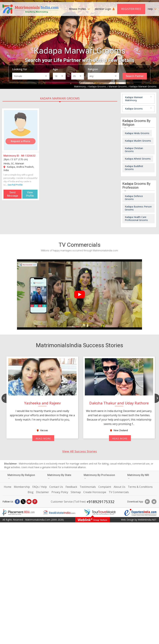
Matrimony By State (59, 476)
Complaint (105, 487)
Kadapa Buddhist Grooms (134, 168)
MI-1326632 (28, 156)
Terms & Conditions (140, 487)
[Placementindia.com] (18, 512)
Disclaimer (42, 492)
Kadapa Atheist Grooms (138, 159)
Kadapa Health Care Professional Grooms (136, 219)
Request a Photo (20, 141)
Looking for (20, 69)
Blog (31, 492)
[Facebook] (17, 502)
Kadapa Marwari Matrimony (134, 99)
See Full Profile (15, 185)
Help (152, 9)
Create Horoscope (95, 492)
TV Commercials (119, 492)
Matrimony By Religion (21, 476)
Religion (93, 69)
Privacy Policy (60, 492)
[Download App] (147, 502)
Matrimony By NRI (138, 476)
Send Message (13, 194)
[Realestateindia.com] (59, 512)
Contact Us (56, 487)
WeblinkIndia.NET (147, 520)
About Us (119, 487)
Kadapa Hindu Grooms (137, 133)
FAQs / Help (40, 487)
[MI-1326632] (21, 130)
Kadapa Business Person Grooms (138, 208)
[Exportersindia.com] (140, 512)
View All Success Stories (79, 451)
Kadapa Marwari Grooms (60, 98)
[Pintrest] (35, 502)
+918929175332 (100, 502)
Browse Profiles (79, 9)
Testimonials (88, 487)
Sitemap (76, 492)
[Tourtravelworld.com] (100, 512)
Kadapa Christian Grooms (134, 150)
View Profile (30, 194)
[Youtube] (29, 502)
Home (8, 487)
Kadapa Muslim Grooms (138, 141)
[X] (23, 502)
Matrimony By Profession (99, 476)
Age (55, 69)
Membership (22, 487)
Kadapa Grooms (134, 109)
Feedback (71, 487)
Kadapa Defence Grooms (134, 198)
